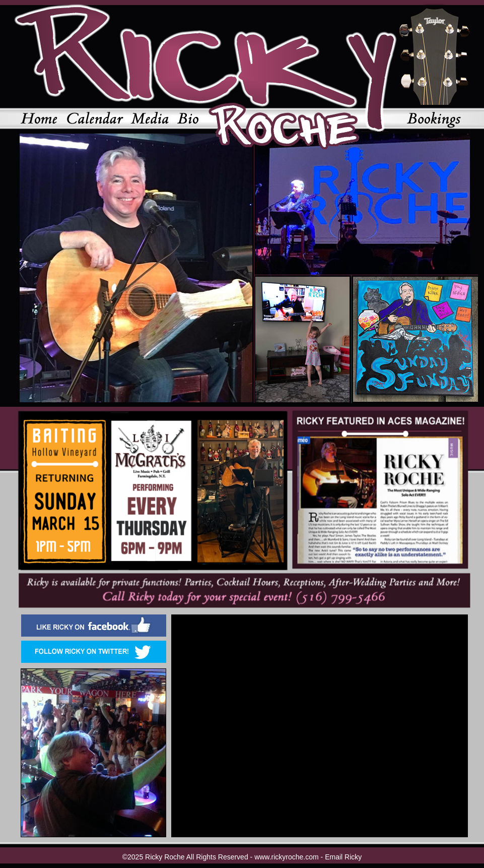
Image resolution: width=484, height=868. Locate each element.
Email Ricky (343, 857)
